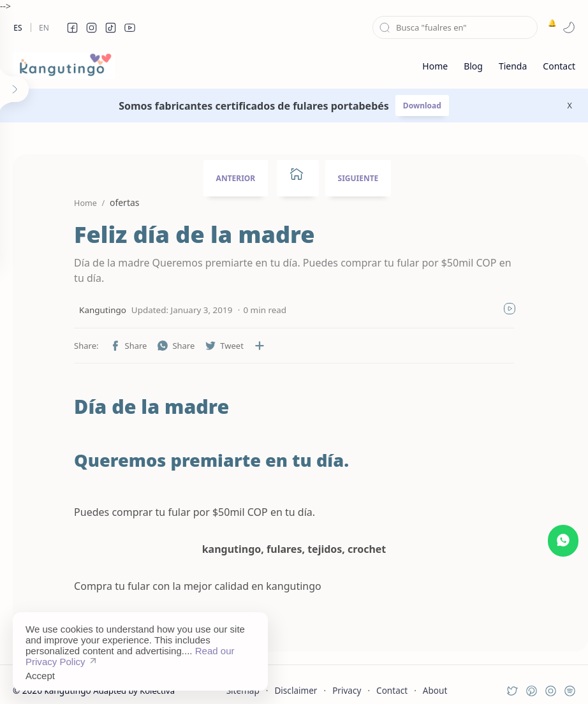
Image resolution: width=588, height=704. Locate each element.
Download (422, 106)
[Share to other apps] (231, 330)
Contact (392, 675)
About (435, 675)
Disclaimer (296, 675)
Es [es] (18, 28)
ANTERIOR (236, 178)
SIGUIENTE (358, 178)
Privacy (347, 675)
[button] (72, 27)
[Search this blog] (455, 27)
